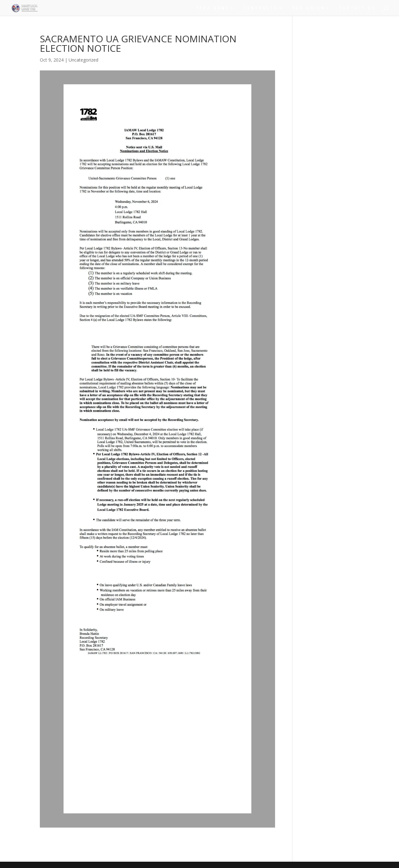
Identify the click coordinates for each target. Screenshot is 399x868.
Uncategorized (83, 60)
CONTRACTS (261, 8)
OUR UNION (309, 8)
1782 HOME (213, 8)
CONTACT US (358, 8)
